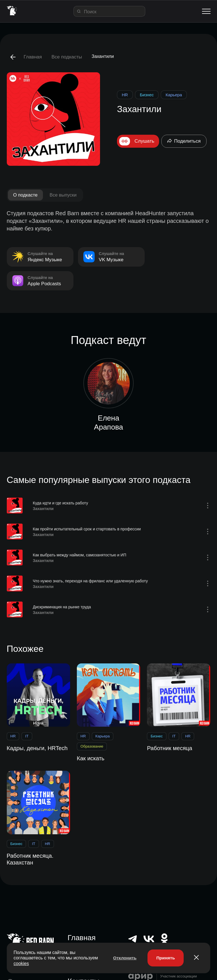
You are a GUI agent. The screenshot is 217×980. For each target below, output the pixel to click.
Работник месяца (170, 748)
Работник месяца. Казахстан (30, 859)
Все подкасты (67, 57)
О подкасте (26, 195)
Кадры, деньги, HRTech (37, 748)
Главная (33, 57)
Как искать (91, 759)
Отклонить (123, 958)
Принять (165, 958)
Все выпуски (65, 195)
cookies (47, 963)
